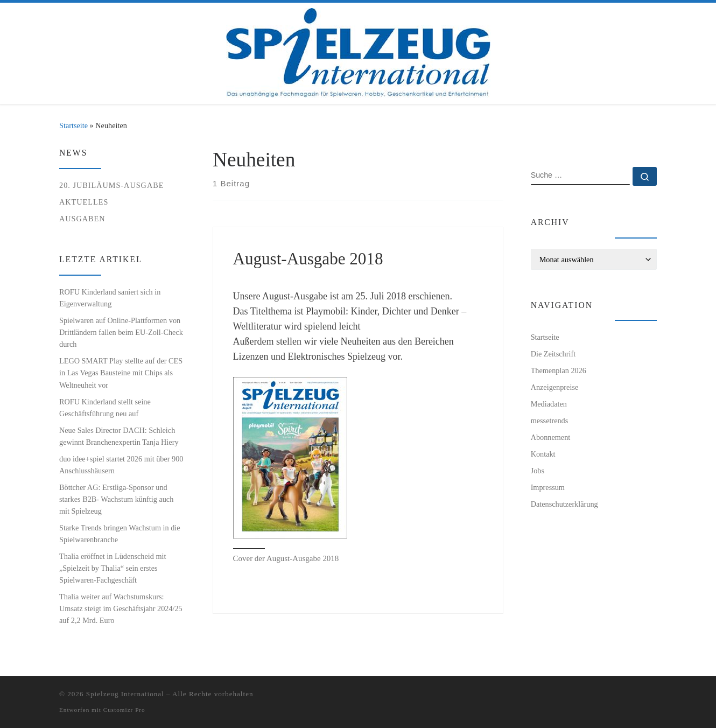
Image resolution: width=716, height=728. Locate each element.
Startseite (73, 125)
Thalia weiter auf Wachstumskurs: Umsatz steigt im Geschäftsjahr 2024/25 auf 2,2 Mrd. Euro (121, 608)
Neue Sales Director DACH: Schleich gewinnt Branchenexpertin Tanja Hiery (119, 436)
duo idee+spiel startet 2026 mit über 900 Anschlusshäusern (121, 465)
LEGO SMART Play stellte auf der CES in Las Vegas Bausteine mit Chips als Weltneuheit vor (121, 373)
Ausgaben (82, 219)
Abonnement (551, 437)
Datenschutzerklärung (564, 504)
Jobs (538, 471)
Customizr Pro (124, 710)
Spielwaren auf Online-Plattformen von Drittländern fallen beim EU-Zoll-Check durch (121, 332)
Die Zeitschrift (553, 354)
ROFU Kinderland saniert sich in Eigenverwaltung (110, 298)
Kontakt (543, 454)
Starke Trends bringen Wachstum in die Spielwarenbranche (120, 534)
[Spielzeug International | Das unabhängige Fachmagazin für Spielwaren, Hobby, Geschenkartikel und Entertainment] (358, 51)
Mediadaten (549, 404)
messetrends (550, 421)
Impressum (548, 487)
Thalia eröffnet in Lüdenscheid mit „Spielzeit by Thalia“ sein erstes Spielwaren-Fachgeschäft (113, 568)
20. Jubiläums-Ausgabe (111, 185)
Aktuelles (84, 202)
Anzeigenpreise (555, 387)
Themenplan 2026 (559, 370)
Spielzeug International (125, 694)
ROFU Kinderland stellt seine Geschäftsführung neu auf (105, 408)
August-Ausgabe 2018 (308, 259)
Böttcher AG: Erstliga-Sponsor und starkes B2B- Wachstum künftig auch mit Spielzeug (116, 499)
